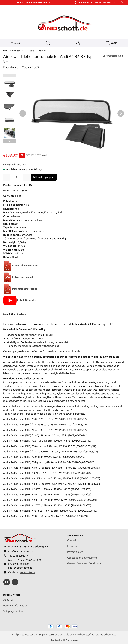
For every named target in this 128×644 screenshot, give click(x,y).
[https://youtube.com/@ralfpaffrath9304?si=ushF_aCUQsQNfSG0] (15, 582)
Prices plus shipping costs (15, 165)
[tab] (9, 315)
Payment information (15, 605)
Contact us (73, 539)
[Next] (121, 114)
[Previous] (23, 114)
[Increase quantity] (26, 178)
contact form (28, 572)
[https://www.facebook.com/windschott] (7, 582)
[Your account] (78, 43)
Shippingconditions (14, 611)
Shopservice (76, 534)
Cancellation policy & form (82, 556)
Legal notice (74, 545)
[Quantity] (17, 178)
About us (8, 600)
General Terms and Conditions (84, 562)
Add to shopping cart (44, 178)
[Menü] (16, 43)
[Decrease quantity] (7, 178)
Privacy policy (75, 551)
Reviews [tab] (22, 315)
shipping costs (47, 635)
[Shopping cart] (111, 43)
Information (12, 595)
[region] (64, 114)
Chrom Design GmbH (113, 56)
